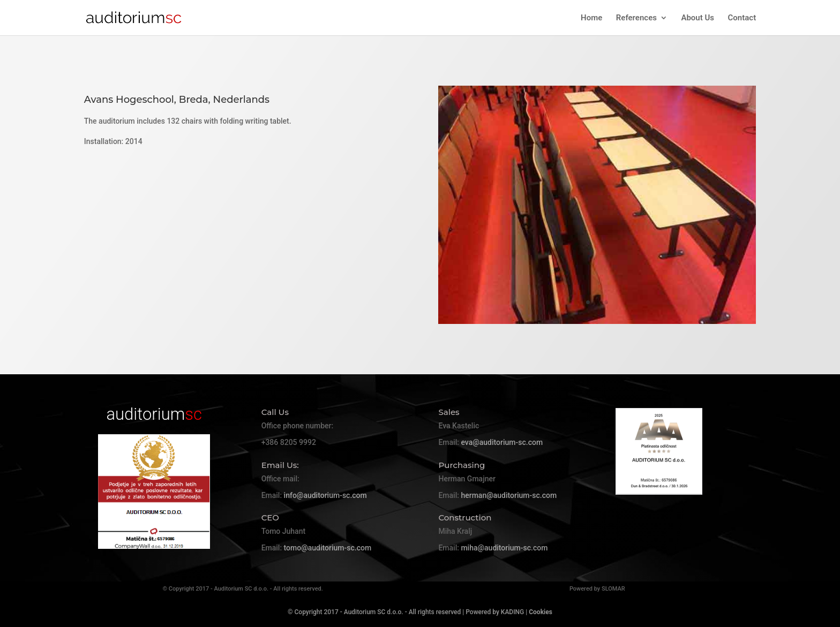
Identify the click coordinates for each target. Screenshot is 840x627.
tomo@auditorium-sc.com (328, 548)
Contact (742, 18)
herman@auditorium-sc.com (509, 495)
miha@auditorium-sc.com (504, 548)
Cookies (541, 612)
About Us (697, 18)
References (636, 18)
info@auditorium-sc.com (325, 495)
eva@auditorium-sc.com (502, 442)
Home (591, 18)
